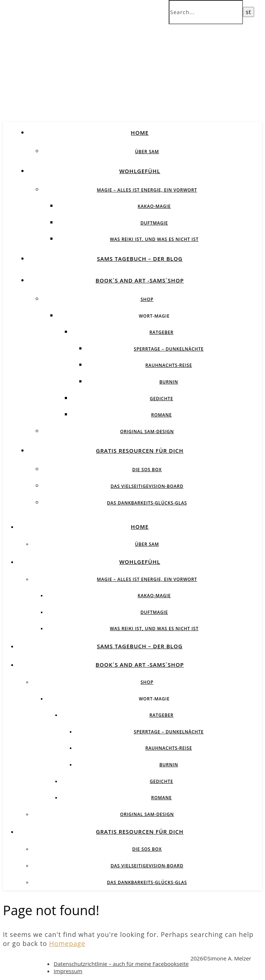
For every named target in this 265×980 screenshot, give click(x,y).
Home (140, 133)
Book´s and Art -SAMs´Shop (140, 280)
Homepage (67, 943)
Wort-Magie (154, 316)
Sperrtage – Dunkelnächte (169, 349)
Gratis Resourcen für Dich (140, 451)
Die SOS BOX (147, 470)
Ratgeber (161, 332)
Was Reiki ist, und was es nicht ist (154, 239)
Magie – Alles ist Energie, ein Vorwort (147, 190)
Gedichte (161, 399)
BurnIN (169, 382)
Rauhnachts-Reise (169, 365)
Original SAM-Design (147, 432)
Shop (147, 299)
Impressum (68, 971)
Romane (162, 415)
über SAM (147, 152)
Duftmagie (154, 223)
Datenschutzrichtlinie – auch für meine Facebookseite (121, 964)
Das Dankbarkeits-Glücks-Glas (147, 503)
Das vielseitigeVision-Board (147, 486)
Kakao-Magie (154, 206)
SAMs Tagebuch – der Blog (140, 259)
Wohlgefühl (140, 171)
